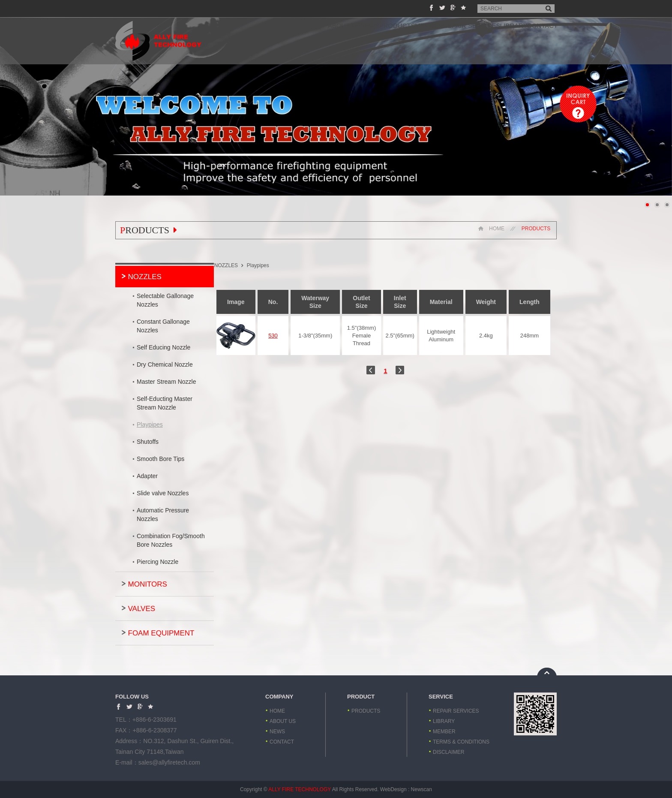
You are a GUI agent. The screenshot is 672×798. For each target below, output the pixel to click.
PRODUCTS (342, 41)
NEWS (302, 41)
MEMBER (386, 41)
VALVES (142, 609)
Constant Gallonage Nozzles (163, 326)
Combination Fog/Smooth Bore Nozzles (171, 540)
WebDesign (393, 789)
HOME (490, 230)
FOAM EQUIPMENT (161, 633)
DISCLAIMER (448, 752)
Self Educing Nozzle (163, 347)
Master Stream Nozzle (166, 382)
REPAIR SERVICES (440, 41)
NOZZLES (145, 277)
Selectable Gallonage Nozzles (165, 300)
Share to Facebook (431, 8)
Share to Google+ (453, 8)
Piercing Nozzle (157, 562)
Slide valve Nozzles (163, 493)
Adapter (147, 476)
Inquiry (578, 104)
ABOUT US (263, 41)
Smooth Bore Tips (160, 459)
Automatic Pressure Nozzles (163, 515)
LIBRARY (495, 41)
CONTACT (536, 41)
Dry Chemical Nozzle (165, 364)
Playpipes (150, 425)
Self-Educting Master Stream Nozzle (165, 403)
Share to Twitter (442, 8)
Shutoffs (148, 442)
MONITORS (148, 584)
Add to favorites (463, 8)
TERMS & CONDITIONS (461, 742)
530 (285, 336)
